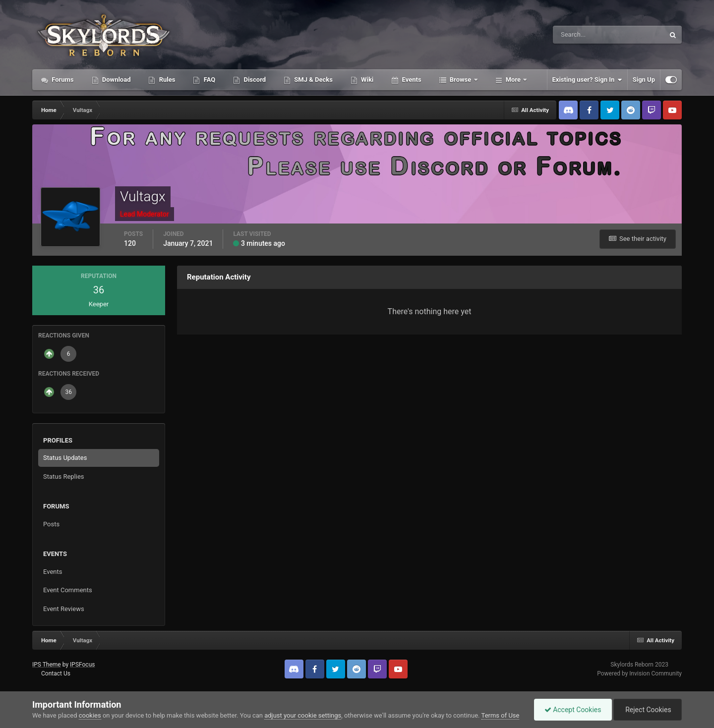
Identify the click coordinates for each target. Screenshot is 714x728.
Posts (51, 524)
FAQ (208, 80)
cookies (90, 715)
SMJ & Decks (313, 80)
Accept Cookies (573, 710)
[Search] (578, 35)
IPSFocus (82, 665)
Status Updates (65, 458)
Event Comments (68, 590)
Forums (62, 80)
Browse (461, 80)
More (513, 80)
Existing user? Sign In (587, 80)
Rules (166, 80)
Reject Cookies (648, 710)
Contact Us (56, 673)
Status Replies (64, 476)
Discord (254, 80)
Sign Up (644, 80)
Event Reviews (64, 609)
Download (116, 80)
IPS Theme (47, 665)
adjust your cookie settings (303, 715)
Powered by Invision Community (639, 673)
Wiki (366, 80)
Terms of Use (501, 715)
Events (411, 80)
